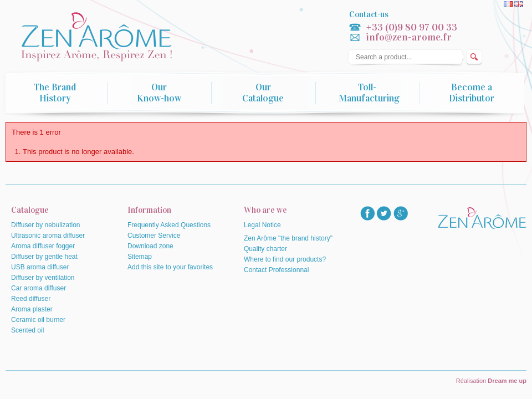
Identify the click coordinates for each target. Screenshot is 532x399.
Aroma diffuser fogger (43, 246)
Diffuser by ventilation (43, 278)
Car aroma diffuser (39, 288)
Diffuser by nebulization (46, 225)
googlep (401, 213)
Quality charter (265, 249)
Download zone (150, 246)
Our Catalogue (263, 93)
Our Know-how (159, 93)
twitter (384, 213)
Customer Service (154, 236)
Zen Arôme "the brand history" (288, 238)
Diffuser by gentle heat (44, 257)
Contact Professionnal (276, 270)
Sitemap (140, 257)
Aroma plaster (32, 309)
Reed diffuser (31, 299)
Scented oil (27, 330)
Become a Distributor (472, 93)
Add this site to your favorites (170, 267)
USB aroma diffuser (40, 267)
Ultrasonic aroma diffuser (48, 236)
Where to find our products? (285, 259)
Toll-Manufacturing (369, 93)
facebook (367, 213)
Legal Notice (262, 225)
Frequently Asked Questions (169, 225)
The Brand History (55, 93)
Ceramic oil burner (38, 320)
